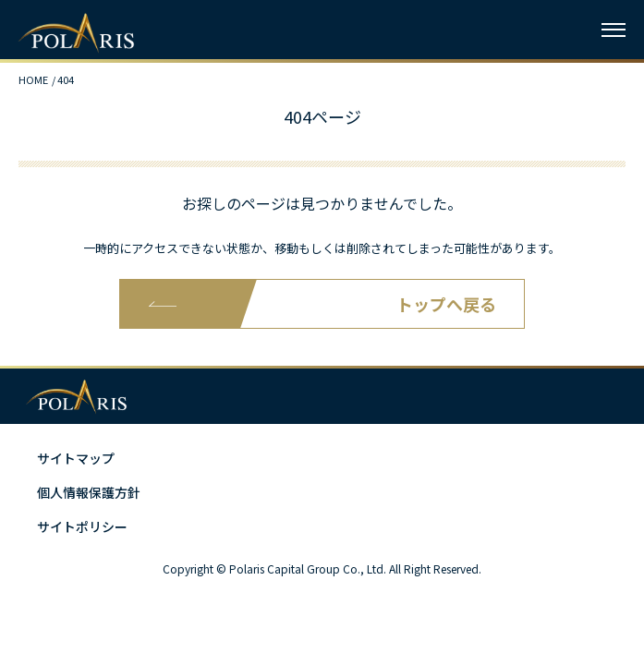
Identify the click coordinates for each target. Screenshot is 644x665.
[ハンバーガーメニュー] (614, 30)
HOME (33, 79)
